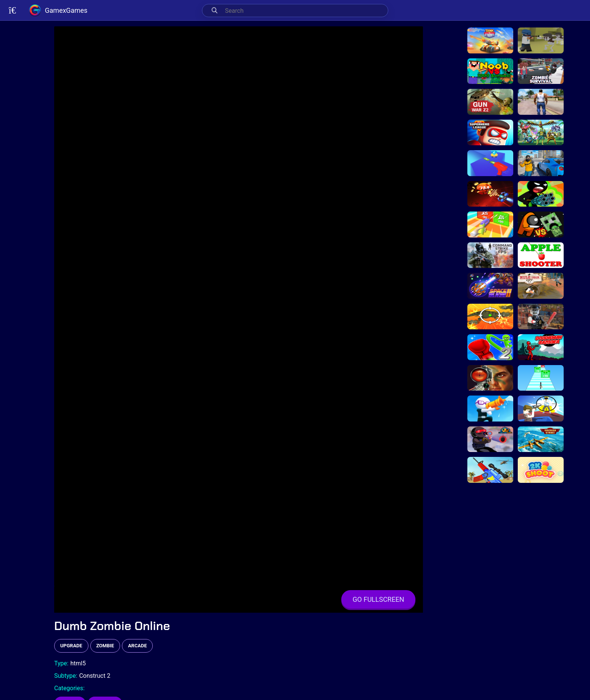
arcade (137, 646)
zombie (105, 646)
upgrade (71, 646)
